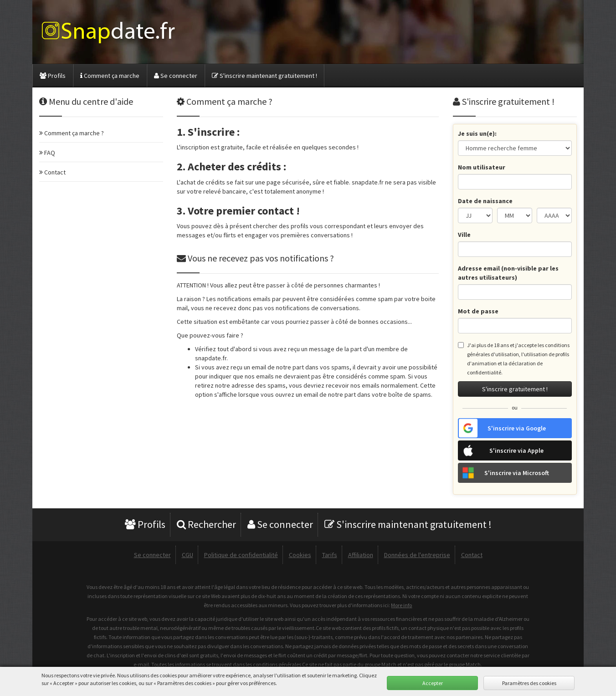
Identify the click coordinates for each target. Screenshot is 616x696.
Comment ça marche (110, 76)
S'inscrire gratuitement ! (515, 389)
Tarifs (330, 555)
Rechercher (206, 524)
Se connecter (176, 76)
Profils (53, 76)
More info (401, 605)
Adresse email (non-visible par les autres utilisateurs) (508, 273)
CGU (187, 555)
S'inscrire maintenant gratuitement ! (264, 76)
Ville (464, 235)
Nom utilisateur (482, 167)
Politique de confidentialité (241, 555)
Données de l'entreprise (417, 555)
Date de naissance (485, 201)
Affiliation (361, 555)
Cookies (300, 555)
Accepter (433, 683)
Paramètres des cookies (529, 683)
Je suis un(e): (477, 133)
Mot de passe (478, 311)
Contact (472, 555)
